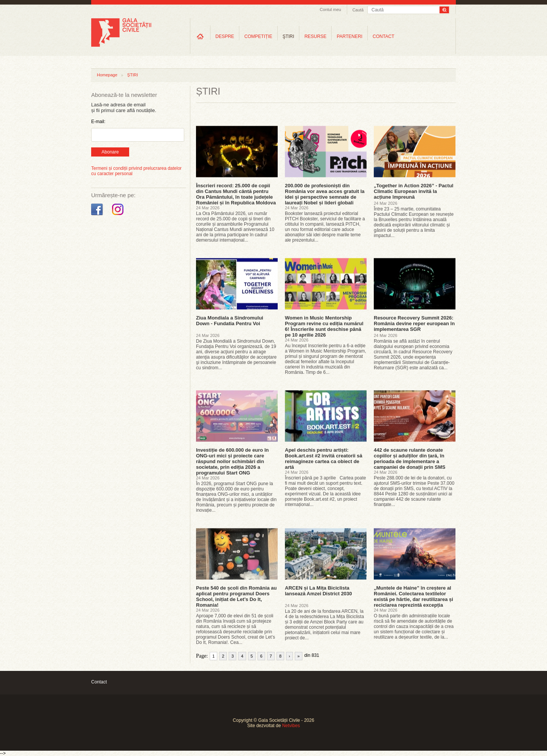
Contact (99, 682)
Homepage (107, 75)
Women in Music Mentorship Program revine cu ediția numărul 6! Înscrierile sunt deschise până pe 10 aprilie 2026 (324, 326)
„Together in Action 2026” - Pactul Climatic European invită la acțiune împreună (413, 191)
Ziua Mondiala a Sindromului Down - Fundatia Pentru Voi (230, 321)
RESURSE (315, 36)
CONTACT (383, 36)
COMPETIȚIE (258, 36)
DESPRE (225, 36)
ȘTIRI (133, 75)
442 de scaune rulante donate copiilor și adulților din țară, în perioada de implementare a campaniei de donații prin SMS (410, 459)
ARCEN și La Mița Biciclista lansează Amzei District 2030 (319, 591)
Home (200, 36)
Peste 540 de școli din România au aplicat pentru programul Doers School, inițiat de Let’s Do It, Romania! (236, 596)
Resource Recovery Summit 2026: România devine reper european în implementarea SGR (414, 323)
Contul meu (330, 9)
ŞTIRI (289, 36)
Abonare (110, 152)
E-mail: (98, 122)
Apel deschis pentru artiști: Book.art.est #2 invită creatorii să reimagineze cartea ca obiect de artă (324, 459)
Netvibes (291, 726)
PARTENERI (349, 36)
